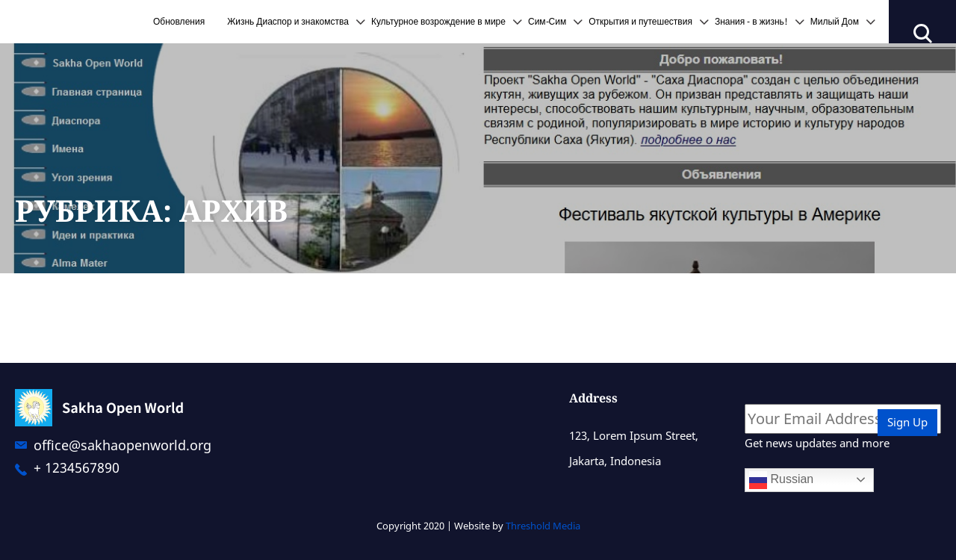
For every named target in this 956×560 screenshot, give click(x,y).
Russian (781, 480)
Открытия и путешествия (640, 21)
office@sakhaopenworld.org (122, 445)
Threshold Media (543, 526)
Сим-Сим (547, 21)
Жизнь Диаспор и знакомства (288, 21)
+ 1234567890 (77, 468)
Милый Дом (835, 21)
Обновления (179, 21)
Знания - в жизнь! (751, 21)
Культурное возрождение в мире (438, 21)
